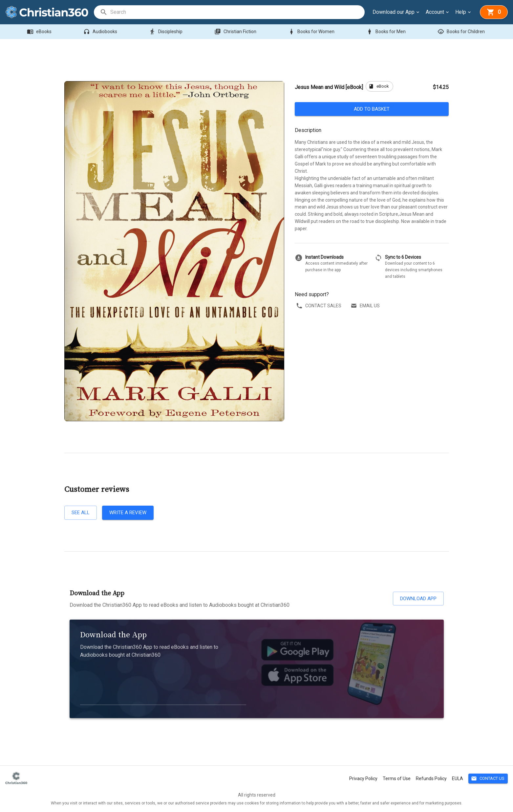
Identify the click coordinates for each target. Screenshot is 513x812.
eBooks (40, 32)
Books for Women (312, 32)
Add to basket (372, 109)
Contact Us (488, 779)
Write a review (128, 513)
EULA (458, 779)
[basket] (494, 12)
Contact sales (319, 306)
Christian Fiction (236, 32)
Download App (418, 599)
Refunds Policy (431, 779)
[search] (237, 12)
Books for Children (462, 32)
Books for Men (387, 32)
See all (81, 513)
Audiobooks (101, 32)
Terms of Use (397, 779)
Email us (366, 306)
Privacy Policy (363, 779)
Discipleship (166, 32)
